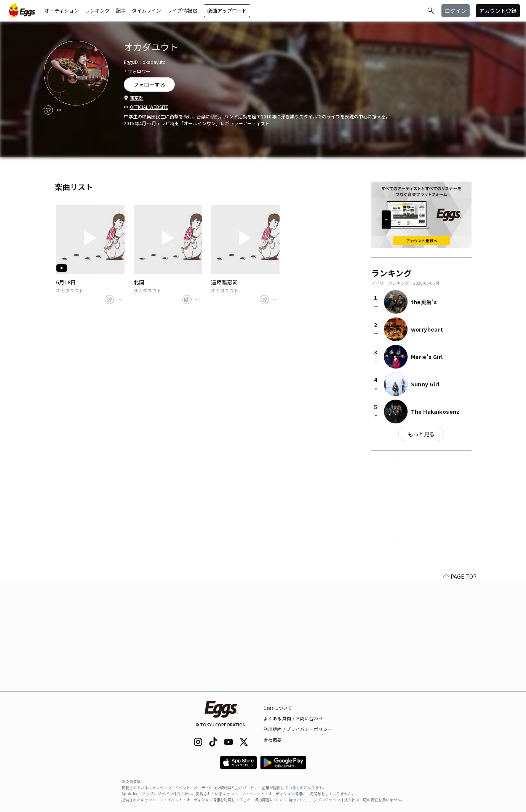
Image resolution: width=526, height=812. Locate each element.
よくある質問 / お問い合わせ (293, 718)
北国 (139, 282)
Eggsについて (278, 708)
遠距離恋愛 (224, 282)
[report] (59, 110)
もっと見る (421, 434)
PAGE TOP (460, 687)
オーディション (62, 10)
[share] (48, 110)
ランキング (97, 10)
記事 (121, 10)
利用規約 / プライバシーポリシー (298, 729)
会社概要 (273, 740)
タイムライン (146, 10)
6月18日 (66, 282)
